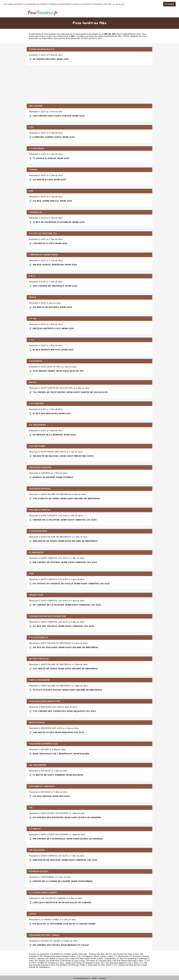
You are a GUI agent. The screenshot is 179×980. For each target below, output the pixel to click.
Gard (138, 34)
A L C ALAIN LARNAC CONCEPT (43, 893)
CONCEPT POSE (36, 595)
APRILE (33, 297)
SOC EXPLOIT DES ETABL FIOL (43, 234)
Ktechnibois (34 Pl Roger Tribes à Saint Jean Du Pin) (80, 965)
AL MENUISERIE (36, 552)
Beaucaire (34, 38)
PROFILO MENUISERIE (39, 680)
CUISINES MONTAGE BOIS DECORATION (47, 616)
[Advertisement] (89, 84)
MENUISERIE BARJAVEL (40, 489)
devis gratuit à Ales (93, 38)
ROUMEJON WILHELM (39, 871)
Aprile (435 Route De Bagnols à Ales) (83, 963)
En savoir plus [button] (119, 4)
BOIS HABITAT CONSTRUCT (42, 786)
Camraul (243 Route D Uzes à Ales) (53, 958)
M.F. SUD (33, 319)
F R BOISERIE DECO (38, 531)
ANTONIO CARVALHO (39, 659)
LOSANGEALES (36, 212)
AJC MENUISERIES (37, 425)
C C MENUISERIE (37, 148)
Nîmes (126, 36)
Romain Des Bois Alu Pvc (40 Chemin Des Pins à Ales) (114, 954)
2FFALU (33, 914)
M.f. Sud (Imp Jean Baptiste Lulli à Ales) (120, 963)
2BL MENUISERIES (38, 765)
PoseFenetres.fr (36, 34)
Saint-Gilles (47, 38)
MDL (31, 808)
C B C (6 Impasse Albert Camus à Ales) (95, 956)
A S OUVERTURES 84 (38, 638)
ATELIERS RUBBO (37, 446)
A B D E (32, 276)
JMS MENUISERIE (37, 850)
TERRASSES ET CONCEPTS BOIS (44, 255)
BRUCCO (33, 382)
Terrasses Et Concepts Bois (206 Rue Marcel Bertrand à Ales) (115, 961)
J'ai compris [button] (169, 4)
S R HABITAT (35, 829)
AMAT (32, 574)
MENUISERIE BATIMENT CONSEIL (44, 935)
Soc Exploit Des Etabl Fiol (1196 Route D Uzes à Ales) (60, 961)
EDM (31, 191)
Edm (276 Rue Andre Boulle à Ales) (87, 958)
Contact (102, 978)
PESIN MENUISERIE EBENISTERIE (45, 701)
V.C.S (31, 340)
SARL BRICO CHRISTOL (40, 510)
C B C (31, 127)
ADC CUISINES (36, 106)
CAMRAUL (33, 170)
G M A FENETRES (36, 404)
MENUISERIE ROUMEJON (40, 467)
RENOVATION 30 (37, 723)
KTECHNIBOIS (36, 361)
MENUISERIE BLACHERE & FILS (43, 744)
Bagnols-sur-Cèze (138, 36)
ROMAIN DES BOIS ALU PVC (42, 49)
